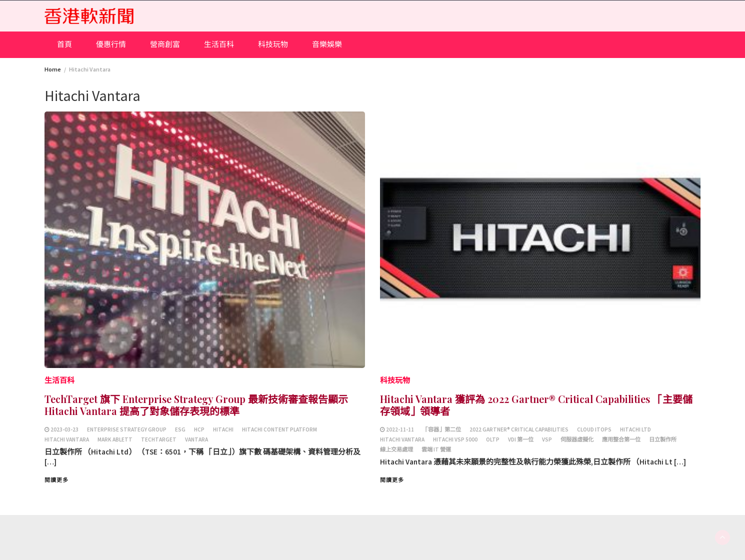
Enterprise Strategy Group (127, 429)
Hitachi (223, 429)
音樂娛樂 (327, 44)
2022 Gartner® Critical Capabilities (519, 429)
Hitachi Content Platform (279, 429)
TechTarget (159, 439)
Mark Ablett (115, 439)
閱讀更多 (56, 480)
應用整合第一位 (621, 439)
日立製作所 (663, 439)
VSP (547, 439)
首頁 (64, 44)
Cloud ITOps (594, 429)
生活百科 (219, 44)
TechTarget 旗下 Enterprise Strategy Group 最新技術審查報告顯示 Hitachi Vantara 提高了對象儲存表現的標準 (196, 405)
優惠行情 (111, 44)
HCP (199, 429)
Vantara (196, 439)
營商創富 (165, 44)
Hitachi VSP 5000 (455, 439)
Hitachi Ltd (635, 429)
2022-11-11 (400, 429)
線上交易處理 (396, 449)
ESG (180, 429)
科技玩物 (273, 44)
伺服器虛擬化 (577, 439)
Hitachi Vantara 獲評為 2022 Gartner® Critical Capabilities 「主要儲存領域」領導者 (536, 405)
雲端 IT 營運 (436, 449)
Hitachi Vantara (67, 439)
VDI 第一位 (521, 439)
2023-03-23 (64, 429)
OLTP (493, 439)
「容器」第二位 (442, 429)
